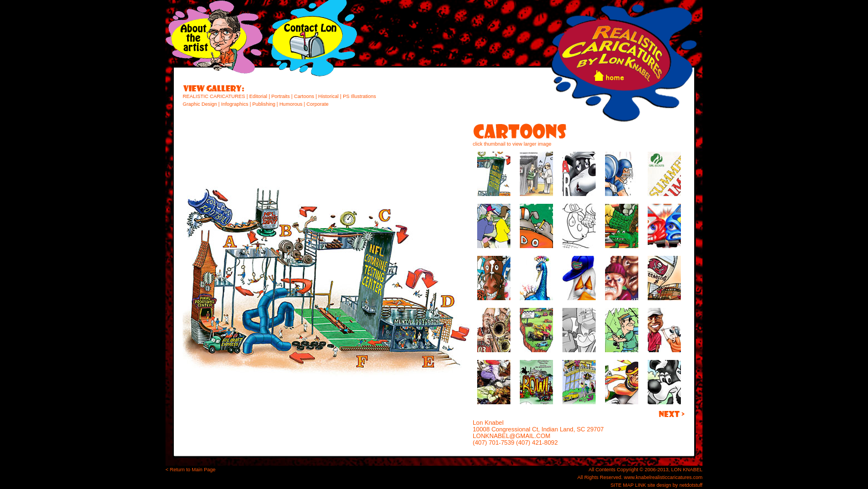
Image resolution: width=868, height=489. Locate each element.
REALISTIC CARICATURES (214, 96)
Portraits (280, 96)
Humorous (291, 104)
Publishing (264, 104)
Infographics (234, 104)
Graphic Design (200, 104)
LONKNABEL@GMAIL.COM (512, 436)
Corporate (317, 104)
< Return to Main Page (190, 470)
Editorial (258, 96)
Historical (329, 96)
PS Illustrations (359, 96)
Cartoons (304, 96)
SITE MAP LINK (628, 485)
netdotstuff (691, 485)
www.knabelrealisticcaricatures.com (663, 477)
